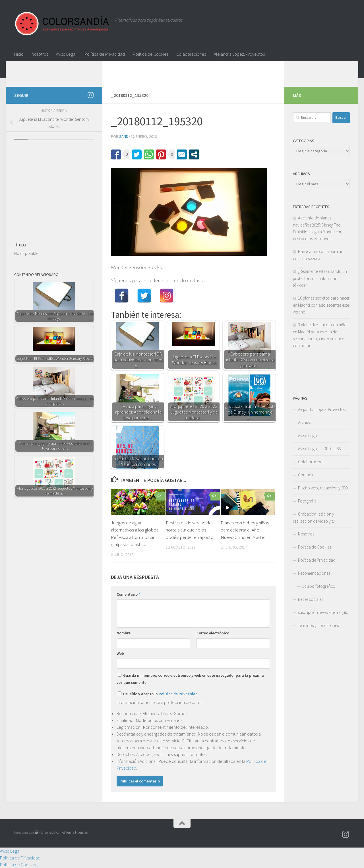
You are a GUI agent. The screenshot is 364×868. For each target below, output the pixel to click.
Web (120, 653)
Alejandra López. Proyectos (239, 54)
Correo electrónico (213, 633)
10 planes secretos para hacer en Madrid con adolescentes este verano (321, 305)
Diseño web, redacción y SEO (323, 488)
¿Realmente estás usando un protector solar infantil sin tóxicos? (320, 278)
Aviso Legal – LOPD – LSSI (320, 449)
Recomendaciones (314, 573)
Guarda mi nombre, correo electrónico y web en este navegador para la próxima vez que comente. (190, 679)
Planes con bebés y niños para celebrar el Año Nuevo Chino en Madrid (245, 530)
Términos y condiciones (318, 625)
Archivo (305, 422)
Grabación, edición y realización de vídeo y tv (314, 518)
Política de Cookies (151, 54)
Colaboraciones (191, 54)
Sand (124, 136)
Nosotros (40, 54)
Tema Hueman (77, 832)
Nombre (124, 633)
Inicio (19, 54)
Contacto (306, 475)
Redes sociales (311, 599)
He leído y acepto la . (158, 694)
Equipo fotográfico (319, 586)
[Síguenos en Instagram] (90, 95)
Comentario (128, 594)
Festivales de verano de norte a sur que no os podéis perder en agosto (190, 530)
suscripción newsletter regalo (323, 612)
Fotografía (307, 501)
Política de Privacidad (105, 54)
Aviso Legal (66, 54)
